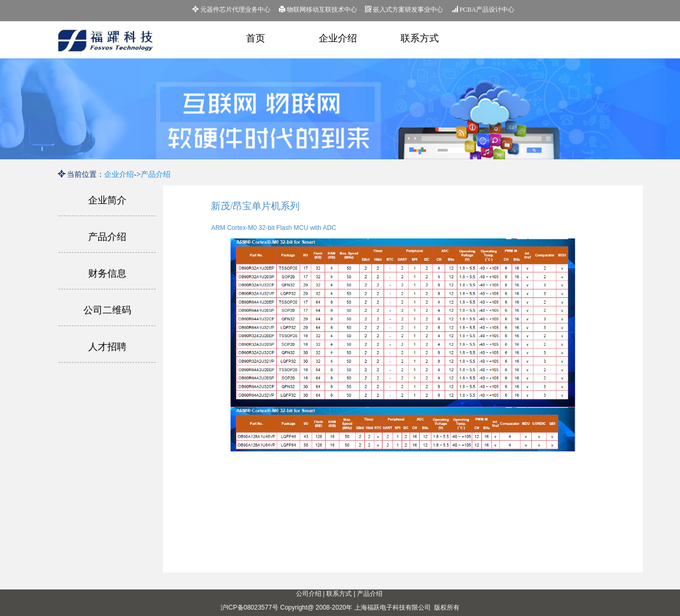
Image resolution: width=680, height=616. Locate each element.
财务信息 (107, 273)
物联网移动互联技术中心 (318, 10)
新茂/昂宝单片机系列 (255, 206)
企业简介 (107, 200)
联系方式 (420, 38)
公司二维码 (107, 310)
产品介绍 (156, 174)
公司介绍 (309, 594)
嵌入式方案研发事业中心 (404, 10)
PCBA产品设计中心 (483, 10)
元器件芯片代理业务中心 (231, 10)
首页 (256, 38)
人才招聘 (107, 347)
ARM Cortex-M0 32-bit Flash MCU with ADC (273, 228)
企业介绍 (338, 38)
